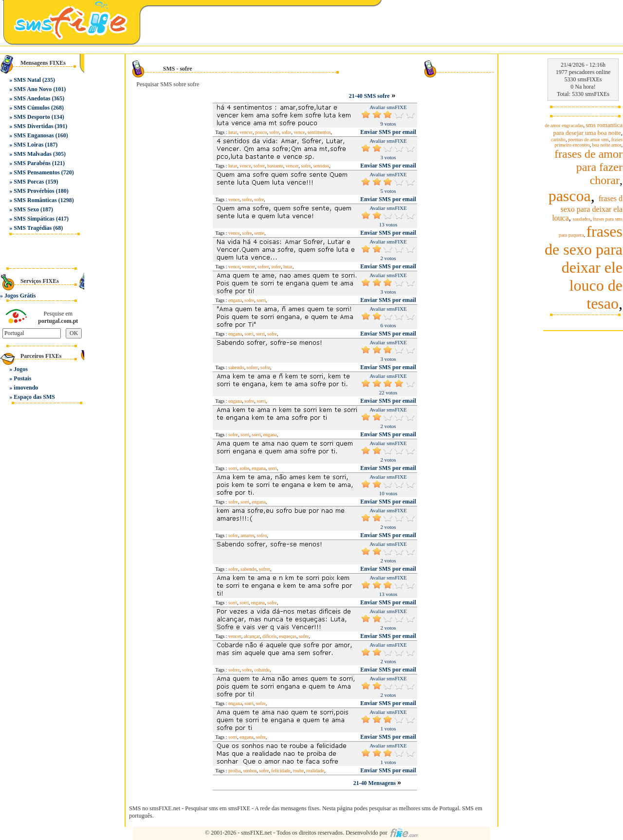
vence (299, 132)
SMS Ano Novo (33, 89)
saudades (582, 219)
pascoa (570, 196)
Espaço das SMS (34, 397)
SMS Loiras (28, 145)
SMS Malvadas (33, 154)
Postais (22, 378)
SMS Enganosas (34, 135)
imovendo (26, 388)
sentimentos (319, 132)
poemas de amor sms (588, 140)
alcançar (252, 636)
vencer (246, 132)
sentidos (321, 166)
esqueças (288, 636)
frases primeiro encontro (589, 142)
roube (299, 771)
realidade (316, 771)
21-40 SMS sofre (369, 96)
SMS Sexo (26, 209)
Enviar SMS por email (388, 132)
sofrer (259, 166)
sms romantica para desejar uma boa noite (588, 129)
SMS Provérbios (34, 191)
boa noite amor (607, 145)
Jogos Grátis (20, 296)
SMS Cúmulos (32, 108)
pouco (261, 132)
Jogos (21, 369)
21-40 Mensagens (376, 783)
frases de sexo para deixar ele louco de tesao (584, 267)
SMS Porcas (29, 182)
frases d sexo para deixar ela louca (587, 208)
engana (235, 300)
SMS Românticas (35, 200)
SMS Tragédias (33, 228)
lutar (233, 132)
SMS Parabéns (32, 163)
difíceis (269, 636)
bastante (275, 166)
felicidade (281, 771)
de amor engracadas (564, 125)
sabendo (236, 367)
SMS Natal (27, 80)
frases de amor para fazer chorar (588, 167)
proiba (235, 771)
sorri (261, 300)
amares (247, 535)
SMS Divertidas (33, 126)
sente (259, 233)
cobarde (262, 670)
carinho (558, 140)
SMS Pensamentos (37, 172)
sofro (262, 535)
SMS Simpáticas (34, 219)
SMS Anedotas (32, 98)
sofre (274, 132)
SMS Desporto (32, 117)
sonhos (250, 771)
